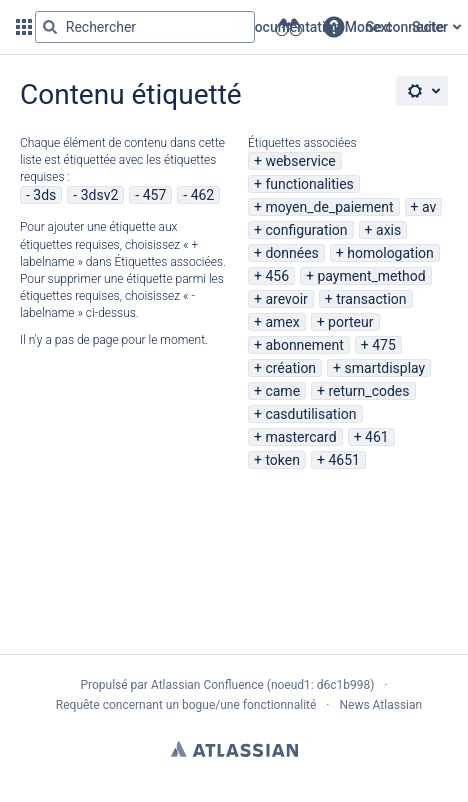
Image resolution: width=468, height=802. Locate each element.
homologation (390, 253)
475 (384, 345)
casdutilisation (310, 414)
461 (377, 437)
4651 (343, 460)
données (291, 253)
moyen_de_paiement (329, 207)
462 (203, 195)
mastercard (300, 437)
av (429, 207)
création (290, 368)
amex (282, 322)
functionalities (309, 184)
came (282, 391)
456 (277, 276)
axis (388, 230)
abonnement (304, 345)
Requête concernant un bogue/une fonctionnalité (186, 705)
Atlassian (234, 749)
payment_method (371, 276)
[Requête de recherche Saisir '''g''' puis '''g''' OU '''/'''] (145, 27)
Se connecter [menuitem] (407, 27)
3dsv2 (100, 195)
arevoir (286, 299)
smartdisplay (385, 368)
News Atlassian (381, 705)
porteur (350, 322)
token (282, 460)
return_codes (369, 391)
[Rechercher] (50, 27)
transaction (371, 299)
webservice (300, 161)
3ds (44, 195)
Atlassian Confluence (207, 685)
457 (155, 195)
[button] (334, 27)
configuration (306, 230)
